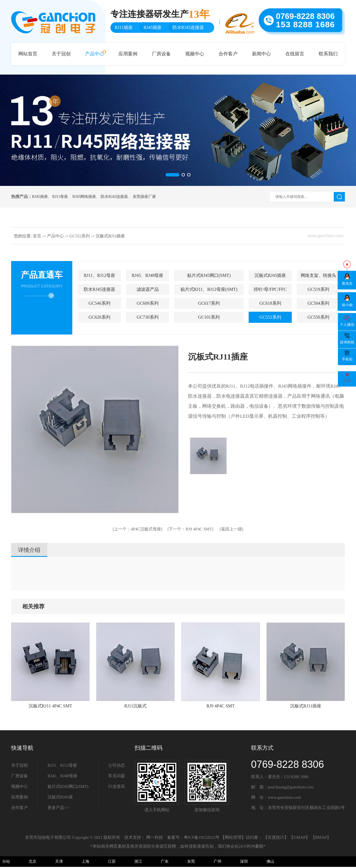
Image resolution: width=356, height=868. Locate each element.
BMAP (321, 837)
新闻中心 (261, 54)
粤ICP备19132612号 (202, 837)
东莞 (191, 861)
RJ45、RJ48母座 (148, 275)
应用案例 (128, 54)
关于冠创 (61, 54)
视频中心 (195, 54)
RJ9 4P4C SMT (190, 529)
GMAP (299, 837)
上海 (85, 861)
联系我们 (328, 54)
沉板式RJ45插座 (270, 275)
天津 (59, 861)
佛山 (270, 861)
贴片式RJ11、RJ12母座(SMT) (209, 289)
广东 (165, 861)
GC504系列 (318, 303)
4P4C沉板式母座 (137, 529)
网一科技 (155, 837)
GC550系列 (318, 317)
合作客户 (228, 54)
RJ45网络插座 (84, 197)
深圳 (244, 861)
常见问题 (117, 776)
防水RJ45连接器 (114, 197)
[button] (172, 175)
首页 (38, 236)
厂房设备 (161, 54)
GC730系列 (147, 317)
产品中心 (95, 54)
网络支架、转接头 (318, 275)
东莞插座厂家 (144, 197)
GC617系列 (209, 303)
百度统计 (276, 837)
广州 (217, 861)
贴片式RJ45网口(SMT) (209, 275)
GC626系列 (99, 317)
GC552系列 (80, 236)
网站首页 (28, 54)
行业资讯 (117, 786)
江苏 (112, 861)
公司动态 (117, 765)
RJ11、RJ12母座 (99, 275)
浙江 (138, 861)
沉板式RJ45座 (60, 797)
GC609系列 (147, 303)
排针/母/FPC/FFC (270, 289)
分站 (6, 861)
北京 (33, 861)
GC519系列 (318, 289)
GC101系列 (209, 317)
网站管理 (233, 837)
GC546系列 (99, 303)
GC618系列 (270, 303)
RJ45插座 (40, 197)
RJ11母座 (60, 197)
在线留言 (295, 54)
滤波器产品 (148, 289)
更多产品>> (58, 808)
